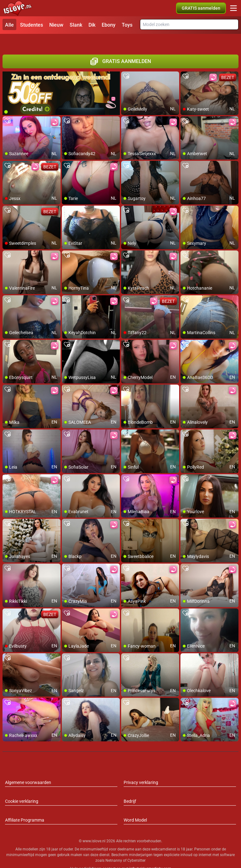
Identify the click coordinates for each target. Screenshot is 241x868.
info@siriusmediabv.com (150, 855)
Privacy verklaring (141, 769)
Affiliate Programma (25, 806)
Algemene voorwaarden (28, 769)
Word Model (135, 806)
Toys (127, 25)
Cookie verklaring (22, 787)
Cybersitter (137, 847)
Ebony (109, 25)
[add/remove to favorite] (126, 63)
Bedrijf (130, 787)
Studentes (32, 25)
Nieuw (56, 25)
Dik (92, 25)
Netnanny (114, 847)
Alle (9, 25)
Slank (76, 25)
